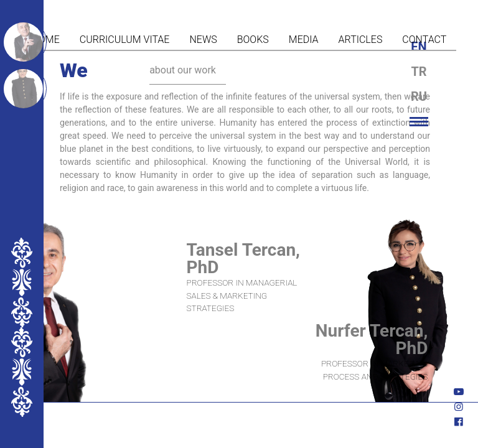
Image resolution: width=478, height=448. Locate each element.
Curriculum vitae (125, 40)
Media (304, 40)
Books (253, 40)
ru (419, 96)
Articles (361, 40)
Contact (424, 40)
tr (419, 72)
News (203, 40)
